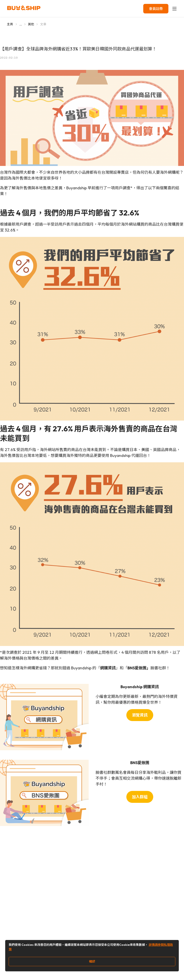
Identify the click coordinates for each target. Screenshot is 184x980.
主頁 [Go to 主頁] (10, 24)
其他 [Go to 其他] (31, 24)
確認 (92, 961)
